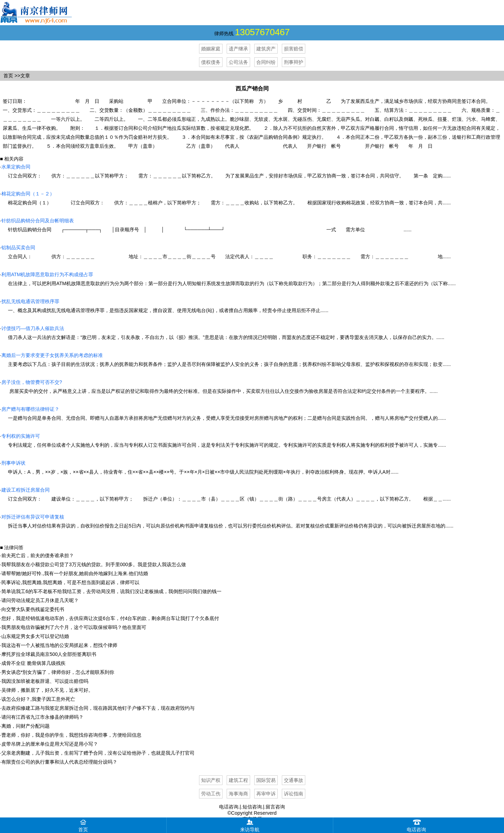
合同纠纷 (266, 62)
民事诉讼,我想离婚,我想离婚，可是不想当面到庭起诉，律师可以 (70, 582)
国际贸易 (266, 780)
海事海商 (238, 794)
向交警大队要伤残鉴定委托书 (33, 609)
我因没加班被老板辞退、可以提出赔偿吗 (45, 681)
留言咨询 (275, 807)
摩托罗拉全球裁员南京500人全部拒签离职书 (49, 654)
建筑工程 (238, 780)
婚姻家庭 (211, 49)
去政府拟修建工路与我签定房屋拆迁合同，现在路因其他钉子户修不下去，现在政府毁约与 (98, 708)
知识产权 (211, 780)
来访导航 (250, 825)
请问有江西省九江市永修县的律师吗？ (42, 717)
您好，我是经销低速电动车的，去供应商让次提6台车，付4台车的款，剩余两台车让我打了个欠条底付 (110, 618)
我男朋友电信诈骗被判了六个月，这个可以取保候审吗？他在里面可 (74, 627)
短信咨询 (252, 807)
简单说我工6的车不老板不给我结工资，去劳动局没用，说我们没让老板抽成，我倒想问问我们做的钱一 (111, 591)
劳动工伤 (211, 794)
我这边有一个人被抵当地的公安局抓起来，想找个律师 (59, 645)
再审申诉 (266, 794)
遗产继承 (238, 49)
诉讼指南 (294, 794)
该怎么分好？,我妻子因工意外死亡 (38, 699)
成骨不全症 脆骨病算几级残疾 (33, 663)
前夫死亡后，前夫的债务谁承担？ (38, 555)
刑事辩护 (294, 62)
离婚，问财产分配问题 (26, 726)
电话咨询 (229, 807)
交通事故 (294, 780)
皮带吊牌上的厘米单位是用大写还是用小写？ (50, 744)
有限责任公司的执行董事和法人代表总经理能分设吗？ (59, 762)
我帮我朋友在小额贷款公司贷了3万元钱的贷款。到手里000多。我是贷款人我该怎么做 (94, 564)
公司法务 (238, 62)
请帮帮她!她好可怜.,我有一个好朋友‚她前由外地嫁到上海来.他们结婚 (75, 573)
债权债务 (211, 62)
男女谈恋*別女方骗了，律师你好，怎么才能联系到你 (58, 672)
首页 (8, 76)
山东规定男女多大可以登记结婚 (35, 636)
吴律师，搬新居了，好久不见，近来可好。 (47, 690)
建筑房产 (266, 49)
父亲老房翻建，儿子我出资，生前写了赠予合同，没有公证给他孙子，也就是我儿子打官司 (98, 753)
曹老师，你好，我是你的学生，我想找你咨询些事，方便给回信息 (71, 735)
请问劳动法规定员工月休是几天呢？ (40, 600)
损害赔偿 (294, 49)
